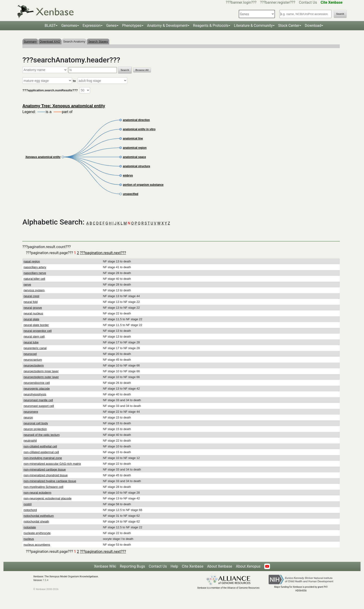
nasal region (32, 261)
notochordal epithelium (39, 516)
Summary (30, 42)
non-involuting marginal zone (43, 458)
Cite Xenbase (193, 566)
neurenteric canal (35, 348)
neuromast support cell (39, 406)
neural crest (31, 296)
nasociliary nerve (35, 273)
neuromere (31, 412)
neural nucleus (33, 313)
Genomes (69, 26)
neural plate (31, 319)
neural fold (31, 302)
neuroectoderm (34, 365)
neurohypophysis (35, 394)
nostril (28, 504)
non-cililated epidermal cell (41, 452)
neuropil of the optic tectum (42, 435)
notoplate (30, 527)
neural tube (31, 342)
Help (174, 566)
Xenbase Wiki (105, 566)
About (248, 566)
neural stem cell (34, 337)
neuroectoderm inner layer (41, 371)
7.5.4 (45, 580)
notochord (30, 510)
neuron (28, 417)
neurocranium (33, 360)
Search (340, 14)
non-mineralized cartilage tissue (45, 469)
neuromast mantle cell (38, 400)
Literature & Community (253, 26)
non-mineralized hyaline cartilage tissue (50, 481)
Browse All (142, 70)
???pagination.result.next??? (103, 253)
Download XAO (50, 42)
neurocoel (30, 354)
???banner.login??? (241, 2)
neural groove (33, 308)
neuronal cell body (36, 423)
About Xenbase (220, 566)
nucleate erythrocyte (37, 533)
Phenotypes (132, 26)
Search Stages (98, 42)
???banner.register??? (278, 2)
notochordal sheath (36, 521)
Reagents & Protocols (211, 26)
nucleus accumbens (37, 545)
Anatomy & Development (167, 26)
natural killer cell (34, 279)
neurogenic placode (37, 389)
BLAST (50, 26)
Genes (111, 26)
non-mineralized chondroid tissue (46, 475)
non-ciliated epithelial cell (40, 446)
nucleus (29, 539)
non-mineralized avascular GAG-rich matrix (52, 464)
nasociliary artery (35, 267)
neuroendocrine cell (37, 383)
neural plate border (36, 325)
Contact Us (308, 2)
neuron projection (35, 429)
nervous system (34, 290)
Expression (92, 26)
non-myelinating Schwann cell (43, 487)
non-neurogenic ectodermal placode (47, 498)
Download (313, 26)
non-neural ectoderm (37, 493)
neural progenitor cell (38, 331)
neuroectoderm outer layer (41, 377)
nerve (27, 285)
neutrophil (30, 441)
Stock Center (289, 26)
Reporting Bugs (132, 566)
